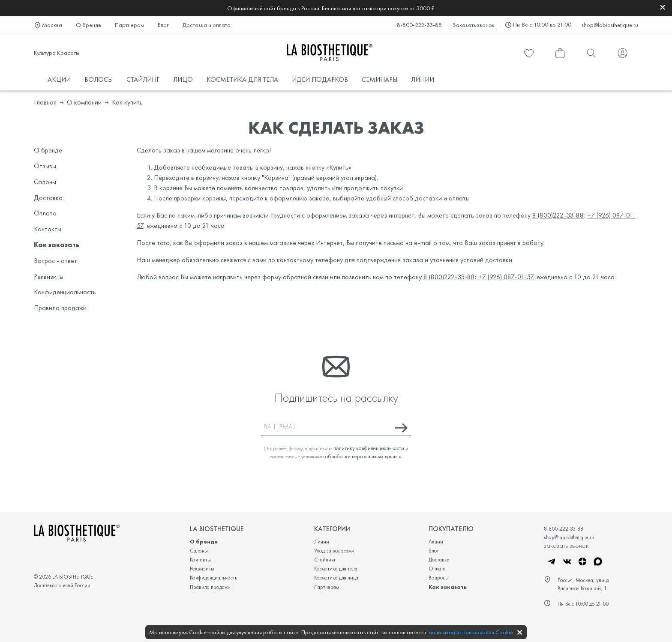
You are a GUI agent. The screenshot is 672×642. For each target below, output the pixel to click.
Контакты (48, 229)
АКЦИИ (59, 79)
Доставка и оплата (206, 25)
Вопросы (439, 578)
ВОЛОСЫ (99, 79)
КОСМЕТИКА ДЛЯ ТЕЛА (242, 79)
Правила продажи (60, 308)
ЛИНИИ (423, 79)
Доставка (48, 198)
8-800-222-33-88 (419, 25)
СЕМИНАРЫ (379, 79)
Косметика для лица (336, 578)
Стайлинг (325, 560)
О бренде (88, 25)
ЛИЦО (183, 79)
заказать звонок (566, 545)
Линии (322, 542)
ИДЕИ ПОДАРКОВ (320, 79)
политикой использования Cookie (471, 632)
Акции (436, 542)
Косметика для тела (336, 569)
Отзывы (45, 166)
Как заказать (57, 245)
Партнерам (129, 25)
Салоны (45, 182)
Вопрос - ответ (55, 261)
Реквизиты (49, 276)
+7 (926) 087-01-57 (506, 277)
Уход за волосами (334, 551)
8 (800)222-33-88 (558, 215)
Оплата (45, 213)
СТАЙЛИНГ (143, 79)
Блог (163, 25)
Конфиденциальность (65, 292)
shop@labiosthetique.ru (610, 25)
